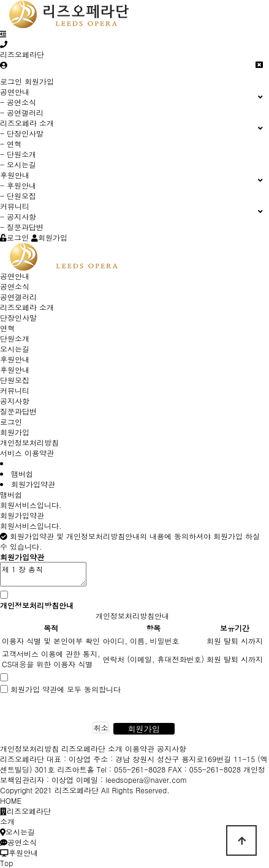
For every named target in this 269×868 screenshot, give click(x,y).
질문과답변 (18, 411)
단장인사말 (18, 317)
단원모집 (15, 380)
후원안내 (15, 359)
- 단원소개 (18, 154)
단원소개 (15, 338)
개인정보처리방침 (29, 442)
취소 (100, 728)
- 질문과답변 (22, 227)
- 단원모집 (18, 196)
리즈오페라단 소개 (92, 748)
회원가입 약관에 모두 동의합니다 (66, 689)
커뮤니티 (15, 390)
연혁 (7, 328)
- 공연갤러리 (22, 112)
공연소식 (15, 286)
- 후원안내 (18, 185)
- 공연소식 (18, 102)
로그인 (11, 81)
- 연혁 (11, 144)
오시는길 (15, 349)
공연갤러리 (18, 297)
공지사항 (15, 401)
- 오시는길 (18, 164)
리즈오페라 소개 (27, 307)
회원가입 (39, 81)
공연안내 (15, 276)
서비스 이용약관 (27, 453)
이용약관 (140, 748)
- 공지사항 (18, 216)
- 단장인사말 (22, 133)
